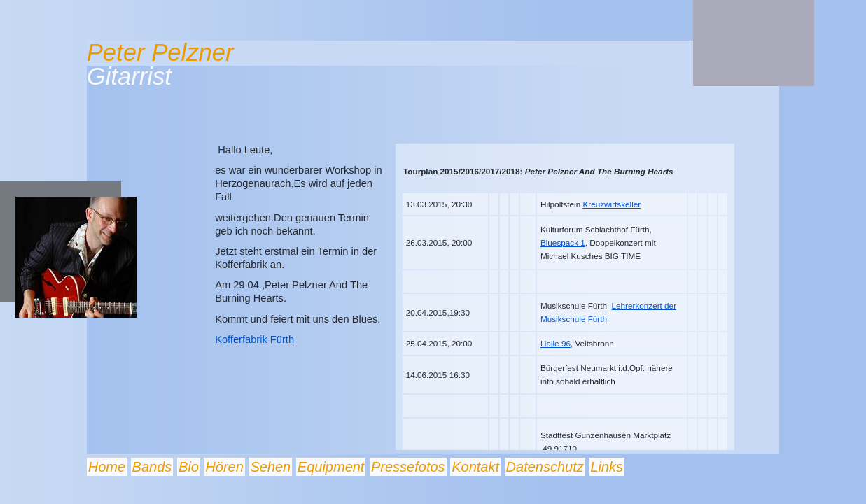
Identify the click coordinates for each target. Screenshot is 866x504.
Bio (189, 467)
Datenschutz (545, 467)
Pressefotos (408, 467)
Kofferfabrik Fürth (254, 339)
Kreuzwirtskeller (612, 204)
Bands (152, 467)
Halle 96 (556, 343)
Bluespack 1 (563, 243)
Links (607, 467)
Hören (224, 467)
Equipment (331, 467)
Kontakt (475, 467)
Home (107, 467)
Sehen (270, 467)
